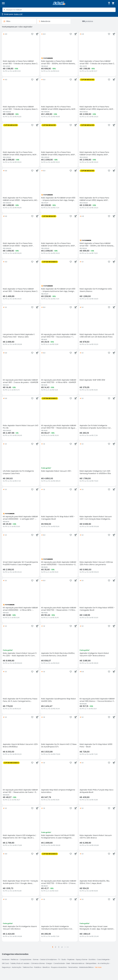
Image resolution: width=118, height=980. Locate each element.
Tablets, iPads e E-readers (20, 963)
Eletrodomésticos (78, 963)
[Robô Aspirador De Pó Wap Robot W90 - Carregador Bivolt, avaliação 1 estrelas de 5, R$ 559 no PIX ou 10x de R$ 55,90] (59, 509)
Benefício (46, 967)
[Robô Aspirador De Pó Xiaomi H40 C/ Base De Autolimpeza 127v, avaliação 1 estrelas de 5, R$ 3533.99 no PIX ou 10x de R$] (59, 737)
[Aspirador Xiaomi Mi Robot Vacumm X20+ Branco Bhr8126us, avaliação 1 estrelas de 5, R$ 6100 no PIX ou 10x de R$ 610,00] (21, 737)
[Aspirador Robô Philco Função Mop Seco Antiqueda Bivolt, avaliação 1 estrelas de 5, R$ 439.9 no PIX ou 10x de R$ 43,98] (97, 783)
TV (59, 959)
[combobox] (59, 10)
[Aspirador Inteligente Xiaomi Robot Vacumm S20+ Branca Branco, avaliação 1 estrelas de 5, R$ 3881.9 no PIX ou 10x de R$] (97, 646)
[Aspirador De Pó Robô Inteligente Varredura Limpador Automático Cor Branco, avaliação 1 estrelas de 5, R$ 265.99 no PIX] (59, 919)
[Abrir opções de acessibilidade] (109, 3)
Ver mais (98, 967)
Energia (49, 963)
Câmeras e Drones (38, 963)
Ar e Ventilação (103, 963)
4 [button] (62, 947)
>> (68, 947)
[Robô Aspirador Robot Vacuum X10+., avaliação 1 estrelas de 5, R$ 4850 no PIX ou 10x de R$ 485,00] (59, 464)
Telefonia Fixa (28, 967)
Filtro (7, 21)
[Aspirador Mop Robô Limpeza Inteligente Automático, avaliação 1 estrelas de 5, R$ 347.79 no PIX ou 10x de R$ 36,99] (59, 783)
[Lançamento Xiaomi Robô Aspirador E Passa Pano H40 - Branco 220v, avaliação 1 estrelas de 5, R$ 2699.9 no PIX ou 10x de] (21, 327)
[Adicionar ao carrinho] (37, 34)
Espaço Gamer (82, 959)
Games (36, 959)
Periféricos (14, 959)
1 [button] (53, 947)
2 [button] (56, 947)
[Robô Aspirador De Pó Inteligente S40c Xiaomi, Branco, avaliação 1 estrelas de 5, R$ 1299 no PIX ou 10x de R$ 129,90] (97, 282)
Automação (17, 967)
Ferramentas (73, 967)
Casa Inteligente (103, 959)
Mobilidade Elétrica (86, 967)
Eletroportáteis (91, 963)
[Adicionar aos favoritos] (32, 34)
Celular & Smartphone (48, 959)
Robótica (38, 967)
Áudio (64, 959)
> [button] (65, 947)
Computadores (26, 959)
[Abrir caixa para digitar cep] (12, 14)
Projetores (71, 959)
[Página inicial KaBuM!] (59, 3)
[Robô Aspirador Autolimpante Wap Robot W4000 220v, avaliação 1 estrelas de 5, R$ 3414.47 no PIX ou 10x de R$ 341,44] (59, 692)
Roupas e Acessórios (59, 967)
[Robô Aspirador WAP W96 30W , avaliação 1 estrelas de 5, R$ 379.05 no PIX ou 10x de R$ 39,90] (97, 373)
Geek (68, 963)
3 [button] (59, 947)
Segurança (6, 967)
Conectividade (59, 963)
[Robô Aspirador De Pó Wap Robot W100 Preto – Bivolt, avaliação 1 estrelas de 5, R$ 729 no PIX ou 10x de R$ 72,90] (97, 737)
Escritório (92, 959)
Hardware (6, 959)
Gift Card (5, 963)
